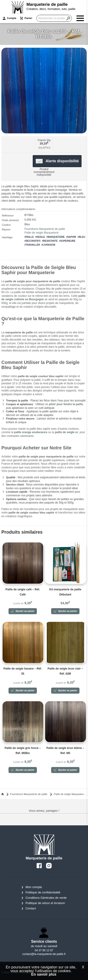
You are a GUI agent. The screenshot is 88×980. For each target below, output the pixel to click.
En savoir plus (44, 974)
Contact (31, 908)
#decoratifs (32, 241)
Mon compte (34, 887)
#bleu (81, 237)
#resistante (50, 241)
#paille (29, 237)
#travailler (32, 245)
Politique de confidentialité (43, 892)
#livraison (48, 245)
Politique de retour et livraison (45, 903)
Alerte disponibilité (57, 161)
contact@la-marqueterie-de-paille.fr (44, 954)
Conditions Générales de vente (46, 898)
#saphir (71, 237)
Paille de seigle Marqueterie (41, 233)
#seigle (40, 237)
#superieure (67, 241)
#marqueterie (55, 237)
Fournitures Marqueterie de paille (45, 229)
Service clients (44, 941)
